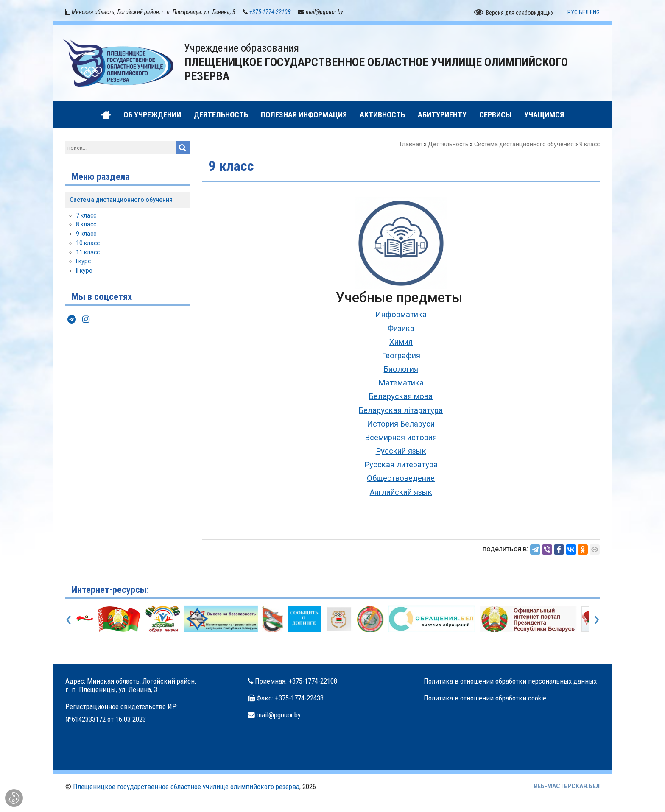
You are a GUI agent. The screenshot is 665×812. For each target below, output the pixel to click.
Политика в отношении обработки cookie (485, 700)
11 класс (88, 254)
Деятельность (448, 146)
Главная (411, 146)
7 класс (86, 217)
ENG (595, 14)
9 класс (86, 236)
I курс (83, 263)
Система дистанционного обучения (524, 146)
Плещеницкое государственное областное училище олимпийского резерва (186, 788)
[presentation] (68, 620)
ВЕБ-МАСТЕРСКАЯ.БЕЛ (567, 788)
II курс (84, 273)
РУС (573, 14)
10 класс (88, 245)
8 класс (86, 226)
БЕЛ (584, 14)
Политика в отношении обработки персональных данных (510, 683)
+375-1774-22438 (299, 700)
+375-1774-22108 (270, 14)
